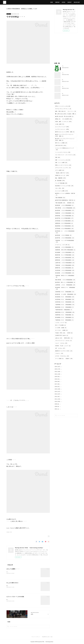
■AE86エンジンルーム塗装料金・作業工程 (65, 194)
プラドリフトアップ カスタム (64, 341)
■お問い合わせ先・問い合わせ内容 (64, 116)
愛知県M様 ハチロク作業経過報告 (64, 226)
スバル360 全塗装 (61, 328)
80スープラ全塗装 (61, 325)
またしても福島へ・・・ (13, 569)
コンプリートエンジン (62, 129)
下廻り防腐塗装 (60, 198)
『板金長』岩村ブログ (62, 173)
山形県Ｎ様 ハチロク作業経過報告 (65, 263)
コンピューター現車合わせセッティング (65, 149)
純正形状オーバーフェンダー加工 (64, 186)
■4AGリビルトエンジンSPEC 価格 (65, 132)
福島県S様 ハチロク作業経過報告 (64, 247)
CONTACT (70, 2)
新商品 (58, 119)
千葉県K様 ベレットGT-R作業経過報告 (65, 241)
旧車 (58, 157)
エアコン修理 (60, 170)
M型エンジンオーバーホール (63, 165)
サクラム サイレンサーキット (63, 109)
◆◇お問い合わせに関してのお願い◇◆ (66, 114)
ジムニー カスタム (61, 343)
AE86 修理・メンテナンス (63, 122)
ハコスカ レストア (61, 323)
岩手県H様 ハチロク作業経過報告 (64, 229)
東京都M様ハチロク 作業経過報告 (64, 317)
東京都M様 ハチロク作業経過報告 (65, 252)
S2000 (70, 333)
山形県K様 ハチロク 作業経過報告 (65, 285)
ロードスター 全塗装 (61, 330)
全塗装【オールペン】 (62, 175)
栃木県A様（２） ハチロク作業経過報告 (65, 232)
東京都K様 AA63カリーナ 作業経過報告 (65, 288)
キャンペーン (72, 111)
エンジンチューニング (62, 127)
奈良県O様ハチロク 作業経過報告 (65, 302)
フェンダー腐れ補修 (61, 183)
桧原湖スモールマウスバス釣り (64, 351)
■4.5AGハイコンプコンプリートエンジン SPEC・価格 (65, 140)
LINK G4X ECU (61, 145)
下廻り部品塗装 (60, 203)
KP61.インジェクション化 (63, 106)
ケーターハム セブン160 (62, 245)
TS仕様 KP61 (60, 333)
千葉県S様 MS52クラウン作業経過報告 (65, 276)
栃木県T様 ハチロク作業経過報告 (64, 218)
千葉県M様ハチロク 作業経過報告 (65, 305)
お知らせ (59, 338)
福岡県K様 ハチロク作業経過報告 (64, 223)
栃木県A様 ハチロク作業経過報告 (65, 210)
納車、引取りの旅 (60, 111)
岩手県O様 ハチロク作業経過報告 (64, 221)
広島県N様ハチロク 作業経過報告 (65, 292)
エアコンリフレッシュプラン (63, 168)
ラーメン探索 (59, 359)
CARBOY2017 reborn (62, 335)
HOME (52, 2)
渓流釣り (9, 14)
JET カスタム (60, 348)
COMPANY (57, 2)
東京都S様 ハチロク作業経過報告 (65, 273)
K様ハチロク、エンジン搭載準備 (70, 80)
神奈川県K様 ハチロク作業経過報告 (65, 208)
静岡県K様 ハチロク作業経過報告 (65, 260)
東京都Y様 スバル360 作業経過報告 (66, 294)
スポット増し (60, 188)
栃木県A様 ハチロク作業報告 (63, 235)
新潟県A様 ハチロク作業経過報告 (64, 205)
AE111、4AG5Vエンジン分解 (69, 94)
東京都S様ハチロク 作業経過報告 (65, 297)
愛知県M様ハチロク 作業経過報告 (64, 307)
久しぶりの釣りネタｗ (12, 583)
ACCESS (64, 2)
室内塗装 (71, 203)
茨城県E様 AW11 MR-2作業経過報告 (65, 250)
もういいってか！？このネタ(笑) (15, 597)
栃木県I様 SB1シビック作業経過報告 (65, 282)
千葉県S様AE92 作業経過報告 (64, 310)
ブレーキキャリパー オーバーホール (65, 155)
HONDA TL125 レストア (63, 346)
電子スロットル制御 (61, 143)
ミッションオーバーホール (63, 152)
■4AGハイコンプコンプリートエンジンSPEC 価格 (64, 135)
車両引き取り (68, 338)
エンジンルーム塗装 (62, 191)
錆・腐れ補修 (60, 181)
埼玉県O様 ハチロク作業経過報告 (65, 270)
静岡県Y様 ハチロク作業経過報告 (64, 268)
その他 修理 (60, 124)
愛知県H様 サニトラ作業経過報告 (65, 255)
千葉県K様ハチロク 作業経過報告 (64, 320)
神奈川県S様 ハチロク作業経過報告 (65, 280)
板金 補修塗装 (61, 178)
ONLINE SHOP (77, 2)
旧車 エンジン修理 (61, 163)
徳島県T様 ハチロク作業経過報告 (65, 258)
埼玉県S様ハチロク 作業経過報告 (65, 299)
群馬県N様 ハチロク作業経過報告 (64, 216)
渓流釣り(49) (9, 532)
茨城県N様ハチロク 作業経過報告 (64, 315)
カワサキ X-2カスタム (62, 356)
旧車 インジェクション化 (63, 160)
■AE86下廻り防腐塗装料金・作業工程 (65, 200)
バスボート (59, 353)
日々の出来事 (67, 119)
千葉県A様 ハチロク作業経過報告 (65, 265)
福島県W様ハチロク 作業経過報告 (65, 312)
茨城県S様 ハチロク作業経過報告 (65, 213)
